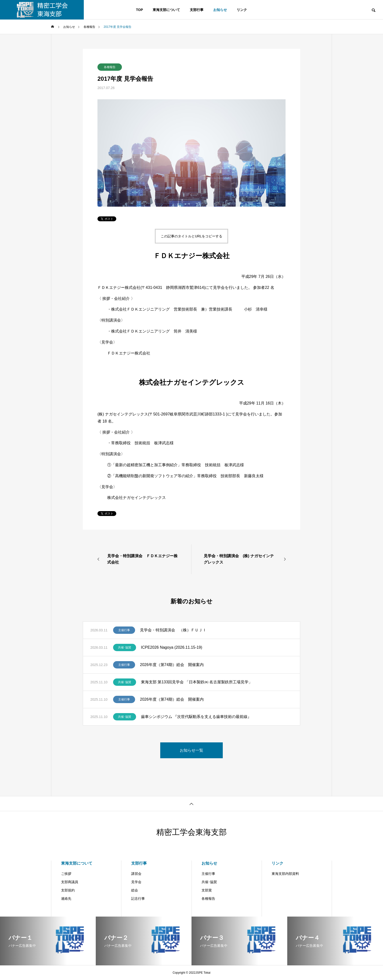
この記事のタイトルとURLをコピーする (191, 236)
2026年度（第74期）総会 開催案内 (172, 665)
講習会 (136, 874)
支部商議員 (70, 882)
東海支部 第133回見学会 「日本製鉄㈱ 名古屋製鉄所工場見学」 (197, 682)
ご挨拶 (66, 874)
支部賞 (207, 890)
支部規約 (68, 890)
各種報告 (110, 67)
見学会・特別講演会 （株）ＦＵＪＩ (173, 630)
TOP (140, 10)
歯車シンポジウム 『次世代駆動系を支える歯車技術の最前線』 (196, 717)
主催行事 (124, 630)
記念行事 (138, 899)
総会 (135, 890)
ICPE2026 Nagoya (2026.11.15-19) (172, 647)
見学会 (136, 882)
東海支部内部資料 (285, 874)
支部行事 (197, 10)
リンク (242, 10)
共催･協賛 (125, 647)
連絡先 (66, 899)
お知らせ (220, 10)
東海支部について (166, 10)
